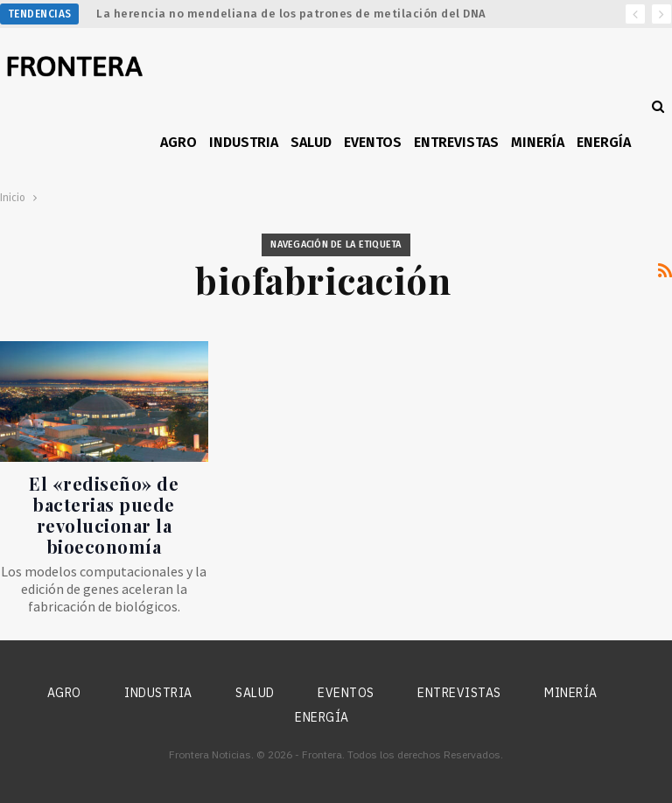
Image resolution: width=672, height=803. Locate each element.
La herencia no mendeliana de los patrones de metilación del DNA (291, 14)
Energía (604, 142)
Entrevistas (456, 142)
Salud (311, 142)
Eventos (373, 142)
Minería (538, 142)
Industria (244, 142)
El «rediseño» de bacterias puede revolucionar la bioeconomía (104, 515)
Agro (178, 142)
